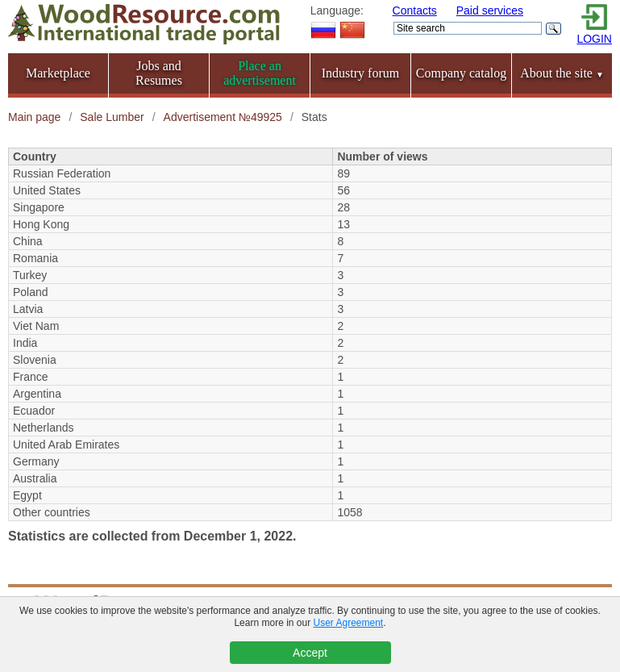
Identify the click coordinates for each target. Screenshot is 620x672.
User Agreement (349, 623)
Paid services (490, 10)
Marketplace (58, 73)
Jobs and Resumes (159, 73)
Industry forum (360, 73)
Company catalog (461, 73)
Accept (310, 653)
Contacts (415, 10)
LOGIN (594, 39)
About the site (562, 73)
